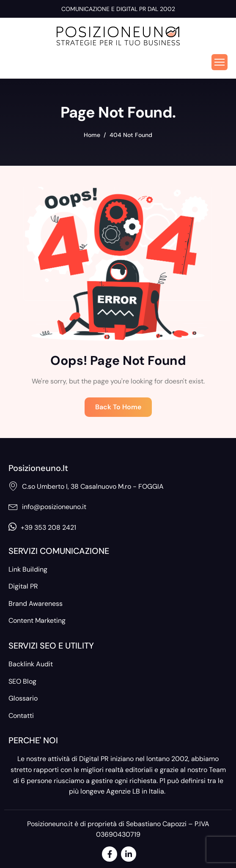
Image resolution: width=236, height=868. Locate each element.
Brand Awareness (36, 604)
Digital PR (23, 586)
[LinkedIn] (129, 854)
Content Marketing (37, 620)
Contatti (21, 716)
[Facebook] (110, 854)
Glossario (23, 698)
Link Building (28, 569)
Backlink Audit (31, 664)
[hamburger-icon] (220, 62)
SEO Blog (22, 681)
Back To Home (118, 407)
